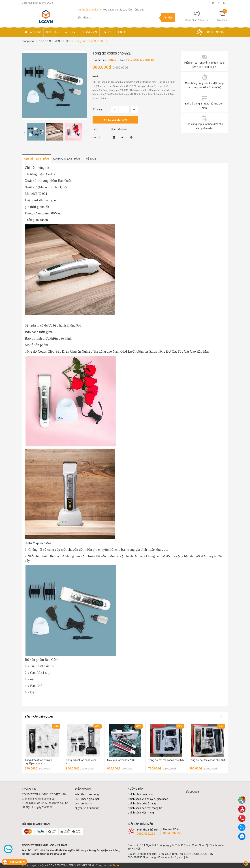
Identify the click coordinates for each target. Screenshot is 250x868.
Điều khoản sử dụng (87, 794)
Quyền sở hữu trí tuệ (87, 808)
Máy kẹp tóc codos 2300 (121, 760)
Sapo (116, 865)
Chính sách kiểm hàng (141, 813)
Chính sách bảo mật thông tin (145, 808)
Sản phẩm (71, 32)
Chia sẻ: (97, 138)
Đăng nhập (191, 20)
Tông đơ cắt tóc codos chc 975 (166, 760)
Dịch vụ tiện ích (84, 804)
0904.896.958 (172, 833)
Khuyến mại (90, 32)
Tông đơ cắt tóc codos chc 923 (207, 760)
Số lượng (97, 109)
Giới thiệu (52, 32)
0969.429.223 (146, 834)
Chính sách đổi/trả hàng (142, 804)
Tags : (96, 129)
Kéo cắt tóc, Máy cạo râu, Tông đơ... (124, 10)
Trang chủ (33, 32)
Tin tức (107, 32)
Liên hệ (121, 32)
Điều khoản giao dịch (87, 799)
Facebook (193, 792)
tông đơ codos (119, 129)
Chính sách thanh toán (141, 794)
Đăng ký (204, 20)
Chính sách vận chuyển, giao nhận (148, 799)
